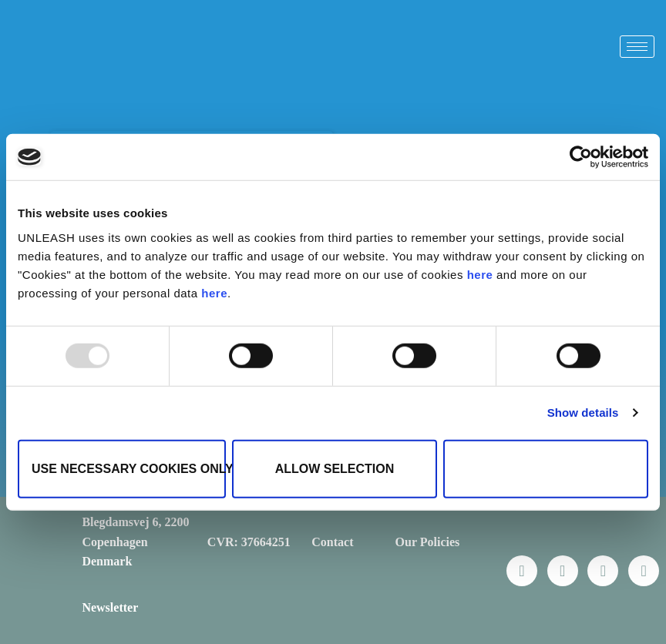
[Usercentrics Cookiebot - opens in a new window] (581, 157)
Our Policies (428, 542)
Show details (583, 413)
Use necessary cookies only (129, 468)
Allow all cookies (546, 468)
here (480, 274)
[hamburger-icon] (637, 47)
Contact (332, 542)
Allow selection (335, 468)
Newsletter (110, 607)
